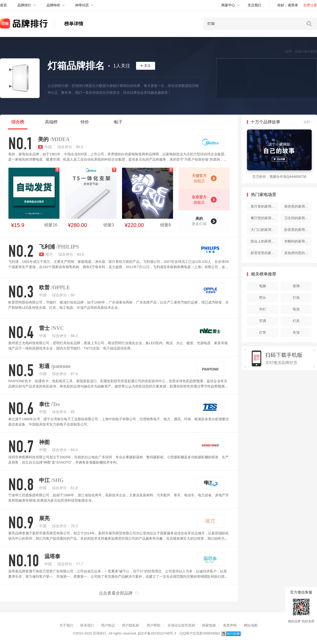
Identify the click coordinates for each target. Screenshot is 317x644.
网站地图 (251, 625)
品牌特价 (53, 5)
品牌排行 (24, 5)
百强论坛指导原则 (181, 625)
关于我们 (66, 625)
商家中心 (228, 5)
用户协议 (108, 625)
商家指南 (209, 625)
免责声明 (230, 625)
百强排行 (100, 633)
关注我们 (254, 5)
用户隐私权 (131, 625)
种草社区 (82, 5)
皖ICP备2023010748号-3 (157, 633)
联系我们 (87, 625)
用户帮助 (153, 625)
